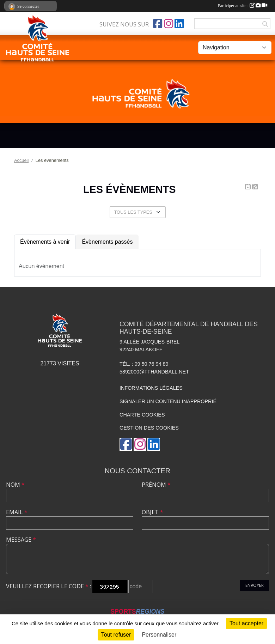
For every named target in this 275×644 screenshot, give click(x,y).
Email (17, 512)
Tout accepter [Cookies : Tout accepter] (246, 623)
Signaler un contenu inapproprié (168, 401)
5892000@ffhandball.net (154, 372)
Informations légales (151, 388)
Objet (152, 512)
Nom (15, 485)
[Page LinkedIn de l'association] (179, 24)
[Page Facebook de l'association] (158, 24)
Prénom (156, 485)
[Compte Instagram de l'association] (169, 24)
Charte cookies (142, 415)
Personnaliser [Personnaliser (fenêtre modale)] (159, 635)
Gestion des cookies (149, 428)
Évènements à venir (45, 242)
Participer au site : (243, 6)
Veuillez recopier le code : (48, 586)
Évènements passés (107, 242)
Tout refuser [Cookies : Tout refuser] (116, 635)
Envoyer (255, 585)
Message (21, 540)
